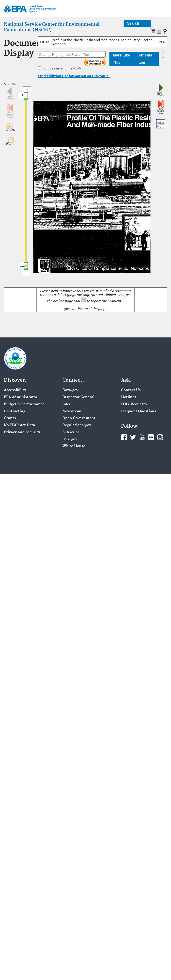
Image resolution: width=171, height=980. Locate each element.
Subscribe (71, 432)
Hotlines (129, 397)
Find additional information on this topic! (74, 76)
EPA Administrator (21, 397)
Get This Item (145, 59)
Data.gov (70, 390)
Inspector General (78, 397)
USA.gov (70, 439)
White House (74, 446)
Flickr (151, 437)
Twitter (133, 437)
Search (133, 23)
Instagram (160, 437)
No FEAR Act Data (19, 425)
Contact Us (131, 390)
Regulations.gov (77, 425)
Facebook (124, 437)
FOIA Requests (134, 404)
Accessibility (15, 390)
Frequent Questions (139, 411)
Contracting (15, 411)
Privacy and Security (22, 432)
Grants (10, 418)
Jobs (66, 404)
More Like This (121, 59)
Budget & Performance (24, 404)
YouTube (142, 437)
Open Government (79, 418)
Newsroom (72, 411)
